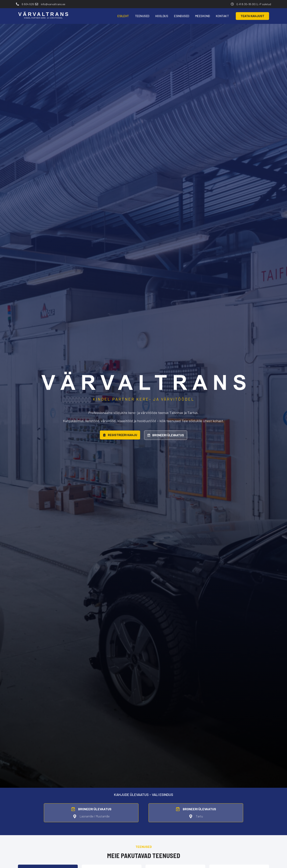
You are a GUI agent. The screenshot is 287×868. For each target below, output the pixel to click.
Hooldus (162, 16)
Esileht (123, 16)
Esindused (182, 16)
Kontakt (222, 16)
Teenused (142, 16)
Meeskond (202, 16)
